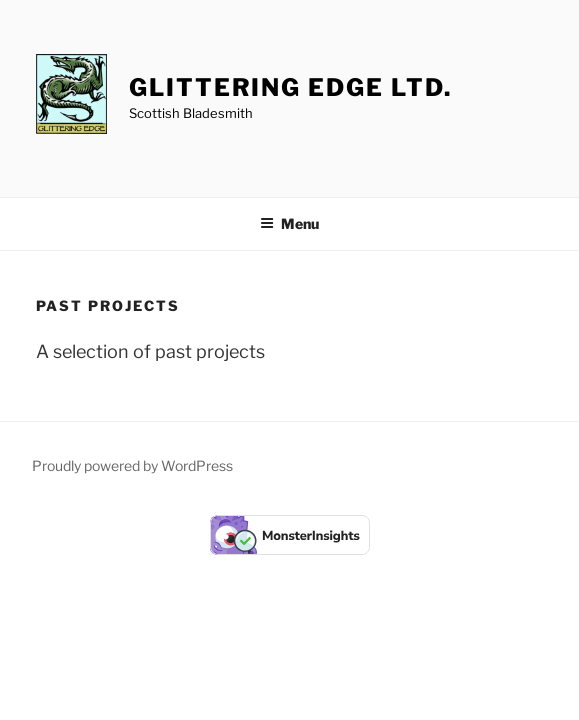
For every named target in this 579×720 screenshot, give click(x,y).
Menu (289, 223)
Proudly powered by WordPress (132, 465)
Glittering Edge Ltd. (290, 87)
